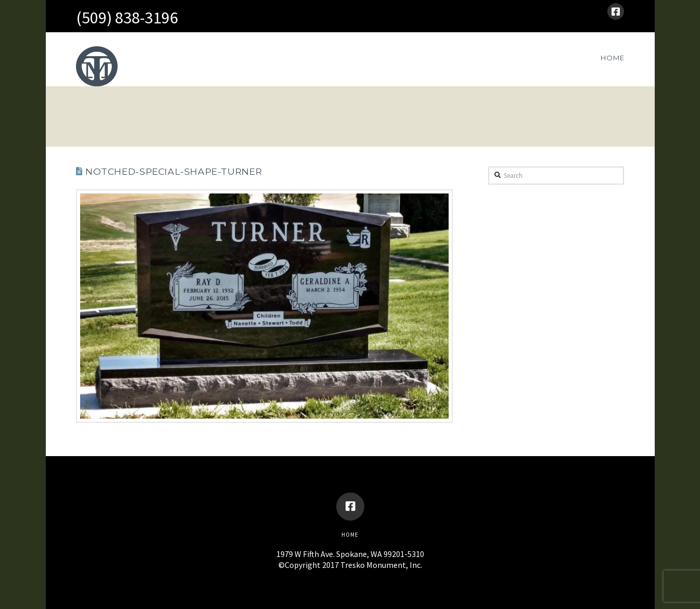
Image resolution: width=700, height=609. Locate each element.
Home (350, 535)
